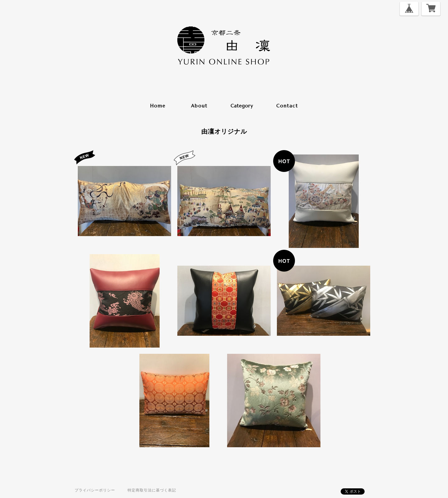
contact (287, 106)
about (199, 106)
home (158, 106)
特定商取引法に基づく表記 (152, 490)
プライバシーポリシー (95, 490)
